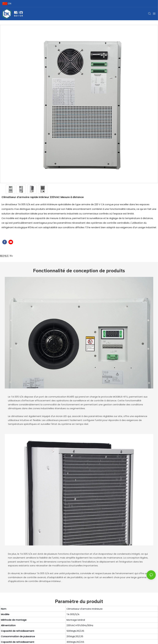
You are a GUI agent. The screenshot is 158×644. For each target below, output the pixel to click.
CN (7, 3)
